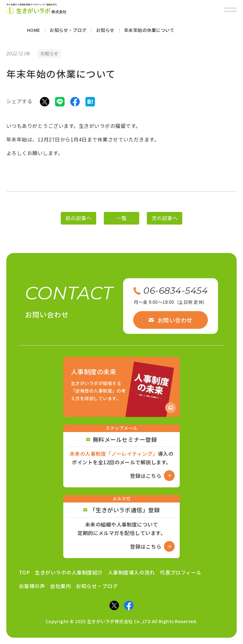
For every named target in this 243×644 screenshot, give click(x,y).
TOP (24, 572)
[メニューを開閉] (230, 9)
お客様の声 (32, 586)
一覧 (122, 220)
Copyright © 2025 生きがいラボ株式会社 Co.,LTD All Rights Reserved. (122, 621)
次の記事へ (165, 220)
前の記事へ (78, 220)
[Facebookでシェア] (75, 103)
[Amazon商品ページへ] (121, 387)
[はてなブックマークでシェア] (90, 103)
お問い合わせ (171, 320)
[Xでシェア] (45, 103)
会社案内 (60, 586)
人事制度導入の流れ (131, 572)
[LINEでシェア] (60, 103)
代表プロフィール (181, 572)
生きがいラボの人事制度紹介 (69, 572)
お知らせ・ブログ (97, 586)
